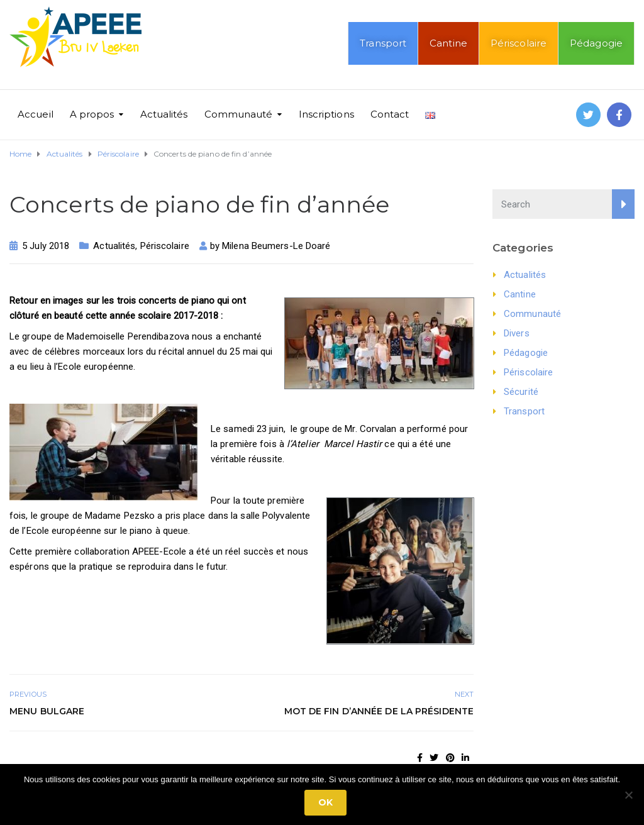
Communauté (239, 114)
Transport (383, 43)
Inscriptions (326, 114)
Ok (325, 802)
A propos (92, 114)
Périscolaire (519, 43)
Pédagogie (596, 43)
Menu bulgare (47, 711)
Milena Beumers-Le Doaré (276, 246)
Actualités (164, 114)
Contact (390, 114)
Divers (517, 333)
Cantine (448, 43)
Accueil (36, 114)
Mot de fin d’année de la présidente (379, 711)
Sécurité (521, 392)
